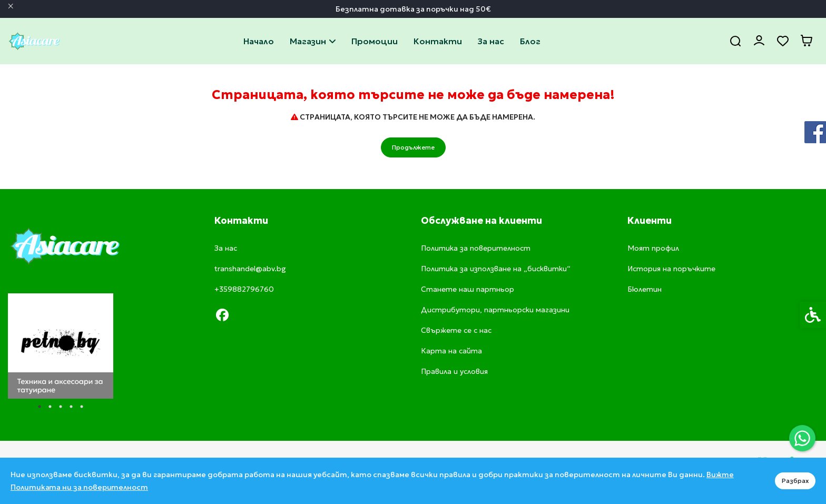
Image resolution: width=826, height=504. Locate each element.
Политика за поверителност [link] (476, 248)
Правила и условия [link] (454, 371)
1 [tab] (40, 407)
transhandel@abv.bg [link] (250, 269)
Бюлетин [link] (645, 289)
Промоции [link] (375, 41)
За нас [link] (491, 41)
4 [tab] (71, 407)
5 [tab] (82, 407)
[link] (802, 438)
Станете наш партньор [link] (468, 289)
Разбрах (795, 481)
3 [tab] (61, 407)
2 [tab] (50, 407)
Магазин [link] (313, 41)
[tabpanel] (61, 346)
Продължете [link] (413, 147)
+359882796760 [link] (244, 289)
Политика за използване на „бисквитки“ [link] (496, 269)
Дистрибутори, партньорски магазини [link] (495, 310)
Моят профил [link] (653, 248)
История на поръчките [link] (671, 269)
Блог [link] (530, 41)
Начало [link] (259, 41)
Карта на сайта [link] (451, 351)
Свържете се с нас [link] (438, 41)
